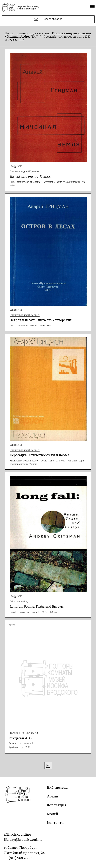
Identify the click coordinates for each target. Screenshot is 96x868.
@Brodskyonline (18, 834)
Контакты (56, 823)
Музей (53, 814)
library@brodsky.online (23, 839)
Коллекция (57, 805)
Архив (53, 796)
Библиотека (57, 787)
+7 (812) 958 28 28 (18, 858)
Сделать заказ (48, 19)
